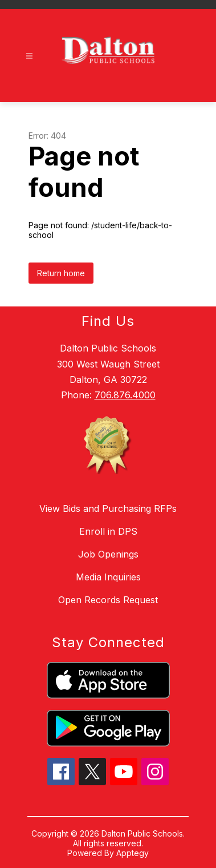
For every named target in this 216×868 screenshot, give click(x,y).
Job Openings (108, 554)
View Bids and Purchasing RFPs (108, 508)
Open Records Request (108, 600)
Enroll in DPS (108, 531)
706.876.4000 (125, 395)
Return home (61, 273)
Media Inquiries (108, 577)
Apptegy (133, 853)
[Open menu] (29, 56)
